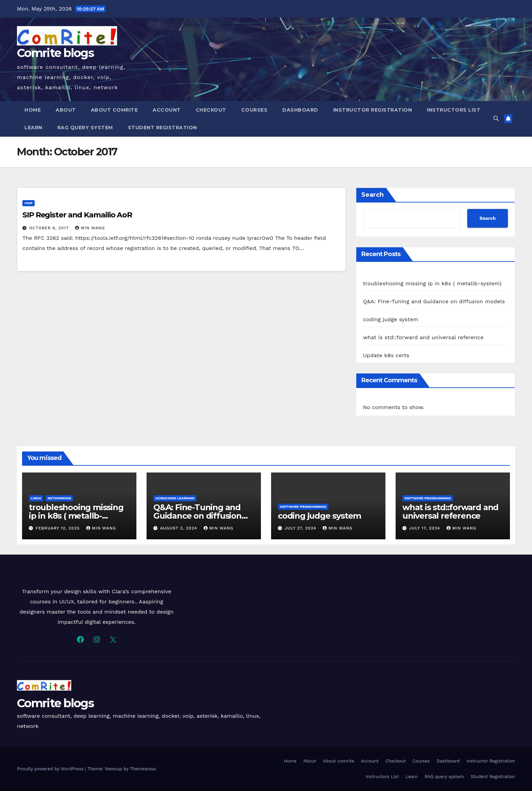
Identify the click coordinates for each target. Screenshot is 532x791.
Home (33, 110)
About (66, 110)
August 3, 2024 (179, 528)
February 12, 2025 (59, 528)
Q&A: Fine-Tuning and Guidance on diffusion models (434, 301)
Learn (33, 128)
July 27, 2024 (301, 528)
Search (373, 195)
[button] (496, 119)
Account (167, 110)
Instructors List (454, 110)
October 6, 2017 (50, 228)
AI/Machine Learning (175, 498)
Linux (36, 498)
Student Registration (163, 128)
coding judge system (391, 319)
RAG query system (85, 128)
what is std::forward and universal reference (423, 337)
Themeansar (143, 769)
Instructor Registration (373, 110)
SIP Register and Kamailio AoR (77, 215)
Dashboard (300, 110)
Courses (254, 110)
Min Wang (90, 228)
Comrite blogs (55, 53)
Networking (59, 498)
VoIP (28, 203)
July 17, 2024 (425, 528)
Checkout (211, 110)
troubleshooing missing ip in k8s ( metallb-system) (432, 283)
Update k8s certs (386, 355)
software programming (303, 507)
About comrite (115, 110)
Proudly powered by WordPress (51, 769)
